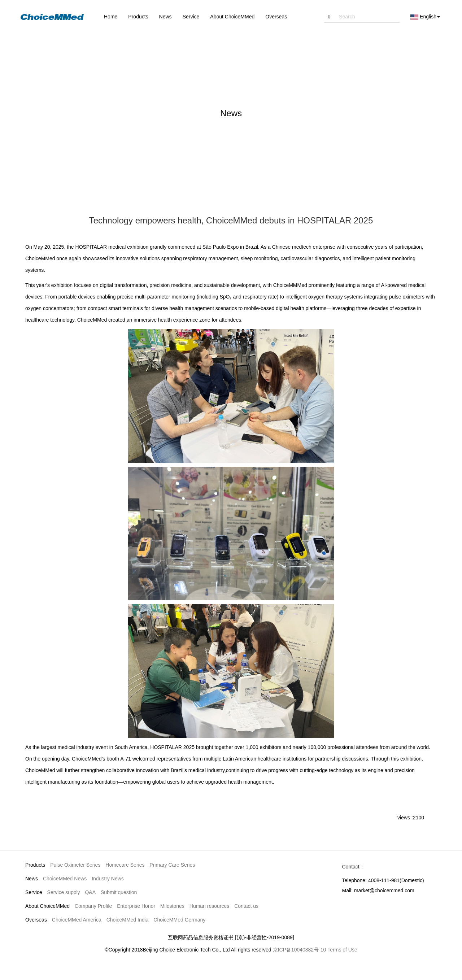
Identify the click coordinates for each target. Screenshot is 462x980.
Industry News (108, 879)
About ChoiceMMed (47, 906)
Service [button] (191, 17)
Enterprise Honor (136, 906)
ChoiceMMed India (128, 920)
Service (34, 892)
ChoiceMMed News (65, 879)
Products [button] (138, 17)
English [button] (425, 17)
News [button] (165, 17)
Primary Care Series (172, 865)
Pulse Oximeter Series (75, 865)
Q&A (91, 892)
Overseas (36, 920)
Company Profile (93, 906)
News (32, 879)
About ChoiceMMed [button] (232, 17)
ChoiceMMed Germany (179, 920)
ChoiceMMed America (77, 920)
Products (35, 865)
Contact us (246, 906)
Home (111, 17)
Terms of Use (342, 950)
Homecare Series (125, 865)
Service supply (64, 892)
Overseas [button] (276, 17)
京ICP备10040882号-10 (300, 950)
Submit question (119, 892)
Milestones (172, 906)
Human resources (210, 906)
